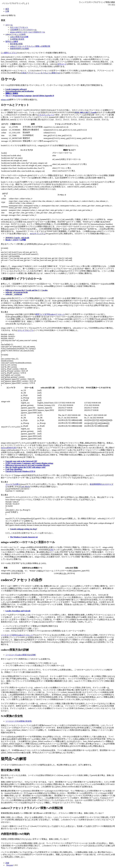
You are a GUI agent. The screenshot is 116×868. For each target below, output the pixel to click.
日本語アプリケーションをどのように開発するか (41, 73)
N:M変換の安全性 (17, 39)
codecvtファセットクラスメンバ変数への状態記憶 (30, 46)
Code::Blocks (25, 487)
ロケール (9, 25)
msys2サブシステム (38, 234)
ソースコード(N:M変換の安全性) (19, 721)
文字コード (62, 64)
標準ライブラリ (11, 53)
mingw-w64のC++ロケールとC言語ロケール (27, 32)
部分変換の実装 (16, 44)
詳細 (7, 863)
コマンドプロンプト (25, 330)
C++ (3, 53)
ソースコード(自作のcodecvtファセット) (17, 635)
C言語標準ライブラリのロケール (23, 30)
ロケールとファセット (19, 27)
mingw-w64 (5, 100)
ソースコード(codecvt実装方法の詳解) (21, 655)
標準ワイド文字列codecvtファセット (50, 314)
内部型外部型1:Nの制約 (19, 49)
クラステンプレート (46, 115)
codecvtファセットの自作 (16, 34)
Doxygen (10, 865)
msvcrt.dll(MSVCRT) (9, 448)
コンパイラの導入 (13, 484)
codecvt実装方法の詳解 (19, 37)
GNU (52, 550)
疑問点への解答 (12, 41)
